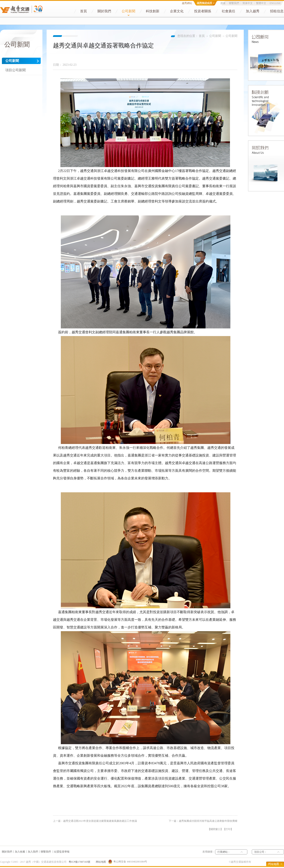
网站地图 (100, 862)
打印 (228, 829)
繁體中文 (261, 3)
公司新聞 (215, 36)
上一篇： (95, 821)
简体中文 (248, 3)
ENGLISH (275, 3)
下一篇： (203, 821)
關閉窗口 (215, 829)
